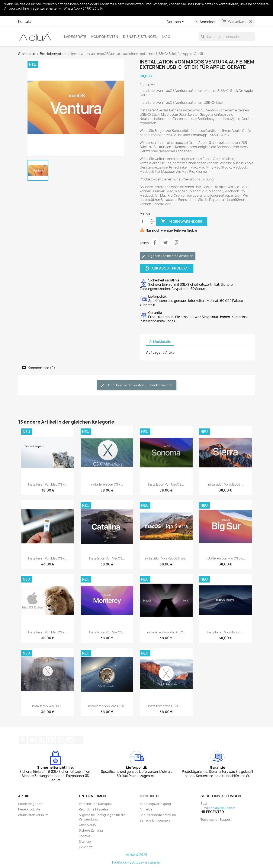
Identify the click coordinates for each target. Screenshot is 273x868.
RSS (42, 740)
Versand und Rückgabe (96, 804)
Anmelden (147, 809)
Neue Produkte (29, 809)
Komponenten (105, 37)
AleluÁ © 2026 (137, 855)
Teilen (155, 242)
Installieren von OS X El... (166, 706)
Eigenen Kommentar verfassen (167, 256)
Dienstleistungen (140, 37)
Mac (166, 37)
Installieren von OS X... (107, 484)
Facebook (23, 740)
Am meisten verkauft (33, 815)
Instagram (70, 740)
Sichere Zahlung (91, 830)
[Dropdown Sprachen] (176, 22)
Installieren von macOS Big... (225, 558)
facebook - (121, 862)
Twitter (32, 740)
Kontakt (25, 22)
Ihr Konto (149, 796)
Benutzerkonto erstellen (158, 815)
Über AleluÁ (87, 825)
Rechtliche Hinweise (94, 809)
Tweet (166, 242)
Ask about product (167, 269)
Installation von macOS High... (166, 558)
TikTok (79, 740)
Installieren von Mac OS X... (48, 484)
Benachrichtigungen (155, 820)
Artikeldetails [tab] (160, 342)
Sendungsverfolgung (155, 804)
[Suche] (227, 37)
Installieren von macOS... (225, 632)
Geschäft (86, 847)
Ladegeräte (75, 37)
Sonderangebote (31, 804)
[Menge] (145, 222)
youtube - (137, 862)
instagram (153, 862)
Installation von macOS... (166, 484)
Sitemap (85, 841)
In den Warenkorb (182, 222)
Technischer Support (216, 820)
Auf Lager (154, 352)
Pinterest (176, 242)
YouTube (51, 740)
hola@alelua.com (223, 808)
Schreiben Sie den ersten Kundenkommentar (137, 385)
